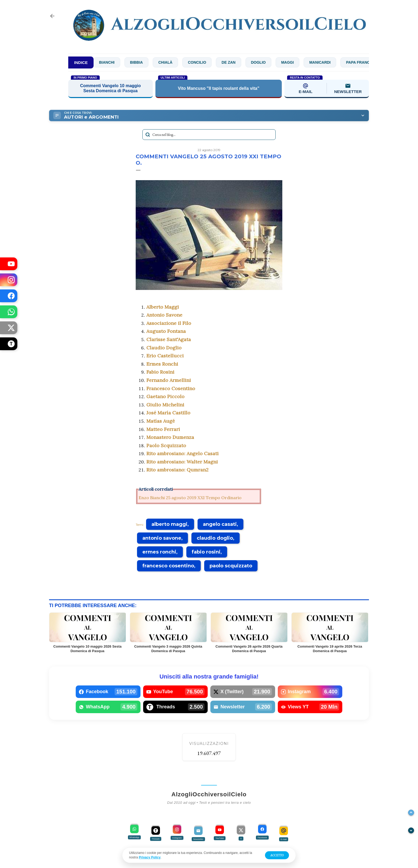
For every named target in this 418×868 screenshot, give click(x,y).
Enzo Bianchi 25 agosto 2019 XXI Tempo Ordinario (190, 498)
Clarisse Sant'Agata (169, 339)
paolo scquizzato (231, 566)
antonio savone (162, 538)
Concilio (208, 62)
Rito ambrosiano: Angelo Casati (182, 453)
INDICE (81, 62)
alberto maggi (169, 524)
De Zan (240, 62)
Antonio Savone (164, 315)
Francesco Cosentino (171, 388)
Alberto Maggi (163, 307)
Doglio (270, 62)
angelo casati (220, 524)
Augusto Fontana (166, 331)
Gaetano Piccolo (165, 396)
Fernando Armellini (169, 380)
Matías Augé (161, 421)
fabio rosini (206, 552)
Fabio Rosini (160, 372)
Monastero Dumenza (170, 437)
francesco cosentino (168, 566)
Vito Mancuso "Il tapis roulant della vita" (219, 88)
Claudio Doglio (164, 348)
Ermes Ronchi (162, 364)
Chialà (177, 62)
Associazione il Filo (169, 323)
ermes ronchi (159, 552)
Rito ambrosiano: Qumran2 (177, 470)
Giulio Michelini (165, 405)
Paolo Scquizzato (166, 445)
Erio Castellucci (165, 356)
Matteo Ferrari (163, 429)
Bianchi (118, 62)
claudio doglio (215, 538)
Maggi (299, 62)
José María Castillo (168, 413)
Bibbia (148, 62)
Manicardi (332, 62)
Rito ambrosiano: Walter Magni (182, 462)
